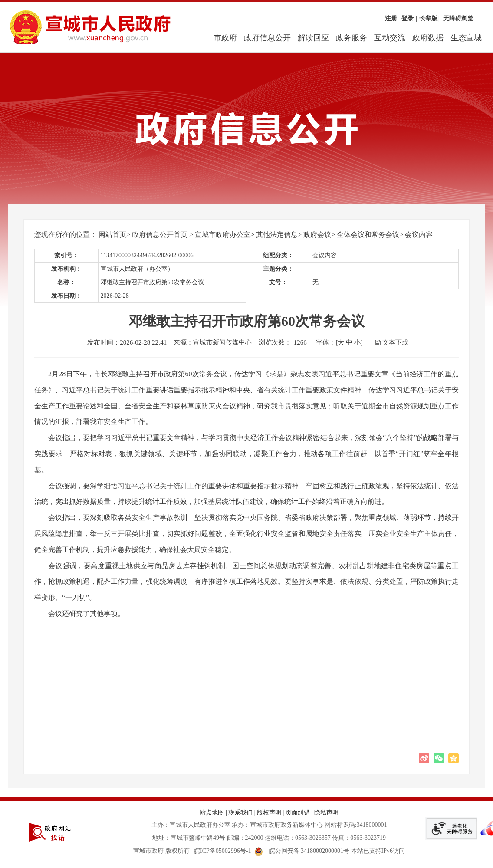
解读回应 (313, 38)
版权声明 (269, 813)
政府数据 (428, 38)
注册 (391, 18)
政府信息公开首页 (160, 235)
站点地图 (212, 813)
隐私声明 (326, 813)
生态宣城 (466, 38)
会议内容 (419, 235)
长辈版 (429, 18)
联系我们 (240, 813)
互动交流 (390, 38)
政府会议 (317, 235)
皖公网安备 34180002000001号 (302, 851)
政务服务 (352, 38)
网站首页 (112, 235)
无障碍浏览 (458, 18)
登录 (408, 18)
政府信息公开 (267, 38)
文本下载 (395, 342)
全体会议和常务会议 (368, 235)
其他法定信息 (277, 235)
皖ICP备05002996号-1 (222, 851)
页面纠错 (298, 813)
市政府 (225, 38)
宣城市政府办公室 (223, 235)
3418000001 (371, 825)
